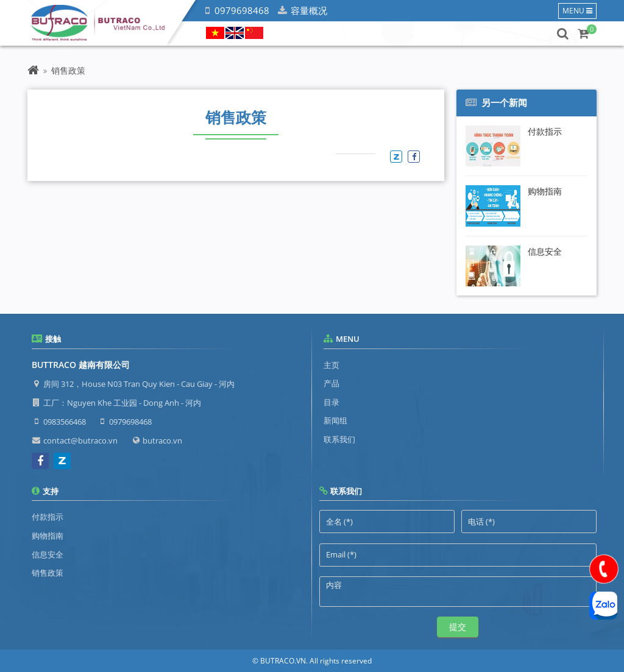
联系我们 (339, 439)
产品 (331, 383)
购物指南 (48, 536)
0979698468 (242, 10)
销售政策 (48, 573)
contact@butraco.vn (80, 440)
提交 (458, 627)
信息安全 (48, 554)
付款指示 (48, 517)
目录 (331, 402)
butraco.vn (162, 440)
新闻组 (335, 420)
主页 (331, 365)
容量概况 (309, 10)
